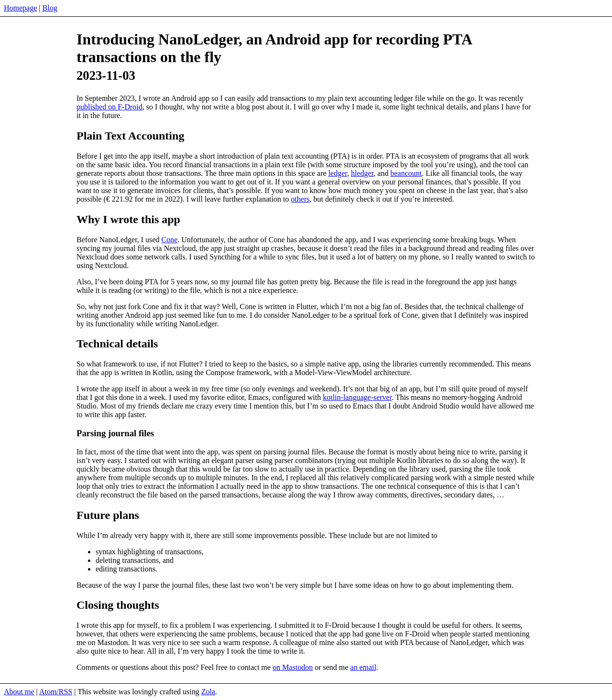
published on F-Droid (109, 107)
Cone (170, 240)
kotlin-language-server (357, 397)
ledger (338, 173)
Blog (50, 8)
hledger (362, 173)
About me (19, 692)
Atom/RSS (56, 692)
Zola (208, 692)
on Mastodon (293, 667)
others (300, 199)
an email (363, 667)
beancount (406, 173)
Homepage (20, 8)
